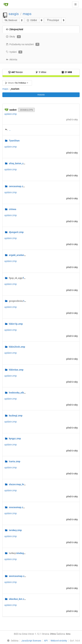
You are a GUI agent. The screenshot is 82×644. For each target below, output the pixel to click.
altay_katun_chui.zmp (20, 163)
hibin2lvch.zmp (17, 347)
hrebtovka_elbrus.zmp (21, 393)
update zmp (11, 114)
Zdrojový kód (14, 29)
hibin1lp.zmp (16, 324)
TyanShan (14, 141)
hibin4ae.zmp (16, 370)
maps (27, 14)
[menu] (12, 641)
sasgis (14, 14)
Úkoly (13, 37)
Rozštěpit (53, 20)
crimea (13, 209)
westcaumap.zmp (18, 576)
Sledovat (11, 20)
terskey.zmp (15, 530)
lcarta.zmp (15, 461)
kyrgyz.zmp (15, 438)
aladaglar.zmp (20, 553)
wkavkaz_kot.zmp (18, 599)
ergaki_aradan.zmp (19, 255)
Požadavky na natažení (23, 44)
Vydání (14, 52)
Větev (41, 72)
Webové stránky (59, 641)
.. (10, 130)
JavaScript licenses (31, 641)
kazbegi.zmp (16, 416)
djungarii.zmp (16, 232)
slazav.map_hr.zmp (19, 484)
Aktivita (12, 60)
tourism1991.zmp (26, 301)
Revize (15, 72)
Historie (41, 95)
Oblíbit (32, 20)
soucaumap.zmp (18, 507)
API (46, 641)
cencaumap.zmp (18, 186)
